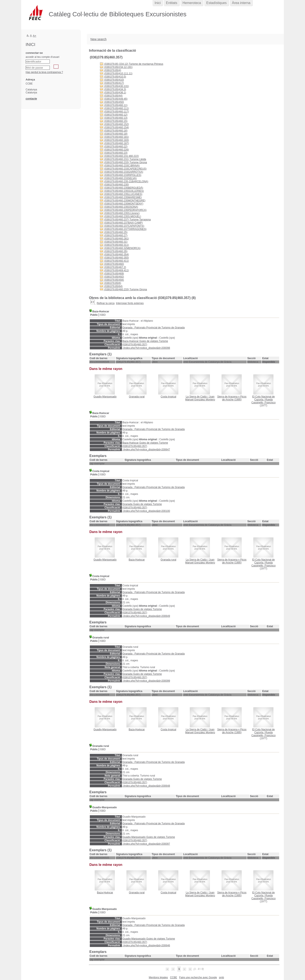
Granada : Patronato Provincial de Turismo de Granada (154, 328)
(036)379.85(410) (112, 80)
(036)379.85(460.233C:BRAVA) (120, 166)
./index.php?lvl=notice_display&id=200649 (146, 616)
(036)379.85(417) (112, 83)
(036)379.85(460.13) (114, 118)
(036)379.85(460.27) (114, 235)
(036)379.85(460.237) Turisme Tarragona (125, 220)
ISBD (103, 315)
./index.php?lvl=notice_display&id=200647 (146, 450)
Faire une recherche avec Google (198, 977)
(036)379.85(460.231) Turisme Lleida (123, 159)
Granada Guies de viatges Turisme (142, 504)
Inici (158, 3)
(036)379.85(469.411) (114, 270)
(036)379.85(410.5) (113, 77)
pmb (221, 977)
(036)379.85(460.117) (114, 112)
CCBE (174, 977)
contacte (31, 99)
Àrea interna (241, 3)
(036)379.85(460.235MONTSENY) (122, 204)
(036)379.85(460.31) (114, 242)
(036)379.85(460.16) (114, 131)
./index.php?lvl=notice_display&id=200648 (146, 786)
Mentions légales (158, 977)
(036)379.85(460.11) (114, 105)
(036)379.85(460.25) (114, 232)
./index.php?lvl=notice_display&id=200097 (146, 844)
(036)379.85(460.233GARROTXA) (122, 172)
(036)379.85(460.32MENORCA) (120, 248)
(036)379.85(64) (111, 286)
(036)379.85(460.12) (114, 115)
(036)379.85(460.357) (135, 345)
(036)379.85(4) (111, 70)
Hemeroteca (192, 3)
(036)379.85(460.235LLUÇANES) (121, 194)
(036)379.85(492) (112, 277)
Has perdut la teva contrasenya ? (44, 72)
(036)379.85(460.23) (114, 153)
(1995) (232, 398)
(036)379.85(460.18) (114, 134)
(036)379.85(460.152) (114, 124)
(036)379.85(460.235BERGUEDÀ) (122, 188)
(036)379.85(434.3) (113, 89)
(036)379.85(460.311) (114, 245)
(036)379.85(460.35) (114, 251)
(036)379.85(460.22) (114, 147)
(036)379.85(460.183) (114, 140)
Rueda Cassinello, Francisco (263, 401)
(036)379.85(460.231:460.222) (119, 156)
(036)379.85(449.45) (114, 99)
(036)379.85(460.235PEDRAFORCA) (123, 210)
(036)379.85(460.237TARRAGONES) (123, 229)
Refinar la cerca (106, 303)
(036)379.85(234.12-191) (116, 67)
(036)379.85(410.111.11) (116, 73)
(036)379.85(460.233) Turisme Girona (123, 162)
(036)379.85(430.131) (114, 86)
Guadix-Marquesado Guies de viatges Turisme (149, 837)
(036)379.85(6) (111, 283)
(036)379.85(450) (112, 102)
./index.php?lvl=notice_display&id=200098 (146, 348)
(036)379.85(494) (112, 280)
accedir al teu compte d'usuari (42, 57)
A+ (35, 36)
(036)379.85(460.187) (114, 143)
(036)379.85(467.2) (113, 267)
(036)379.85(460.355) (114, 258)
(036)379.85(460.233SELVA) (118, 178)
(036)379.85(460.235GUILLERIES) (122, 191)
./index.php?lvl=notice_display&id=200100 (146, 511)
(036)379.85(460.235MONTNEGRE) (123, 201)
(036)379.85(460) (112, 264)
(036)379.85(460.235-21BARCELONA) (124, 181)
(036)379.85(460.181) (114, 137)
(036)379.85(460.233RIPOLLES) (121, 175)
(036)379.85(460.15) (114, 121)
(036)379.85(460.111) (114, 108)
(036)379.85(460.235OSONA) (119, 207)
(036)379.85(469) (112, 274)
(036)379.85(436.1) (113, 93)
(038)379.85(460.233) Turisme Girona (123, 289)
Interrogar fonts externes (130, 303)
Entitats (171, 3)
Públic (94, 315)
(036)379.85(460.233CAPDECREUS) (123, 169)
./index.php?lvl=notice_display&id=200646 (146, 945)
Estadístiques (216, 3)
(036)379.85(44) (111, 96)
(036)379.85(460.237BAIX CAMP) (121, 223)
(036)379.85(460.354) (114, 255)
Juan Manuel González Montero (200, 398)
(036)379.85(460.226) (114, 150)
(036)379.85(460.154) (114, 127)
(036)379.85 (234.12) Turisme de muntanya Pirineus (132, 64)
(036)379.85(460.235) (114, 185)
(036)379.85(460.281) (114, 239)
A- (28, 35)
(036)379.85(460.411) (114, 261)
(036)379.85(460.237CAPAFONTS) (122, 226)
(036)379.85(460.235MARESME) (121, 197)
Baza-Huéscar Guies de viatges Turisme (145, 341)
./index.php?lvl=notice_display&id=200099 (146, 681)
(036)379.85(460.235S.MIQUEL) (121, 216)
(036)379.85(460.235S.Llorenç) (120, 213)
